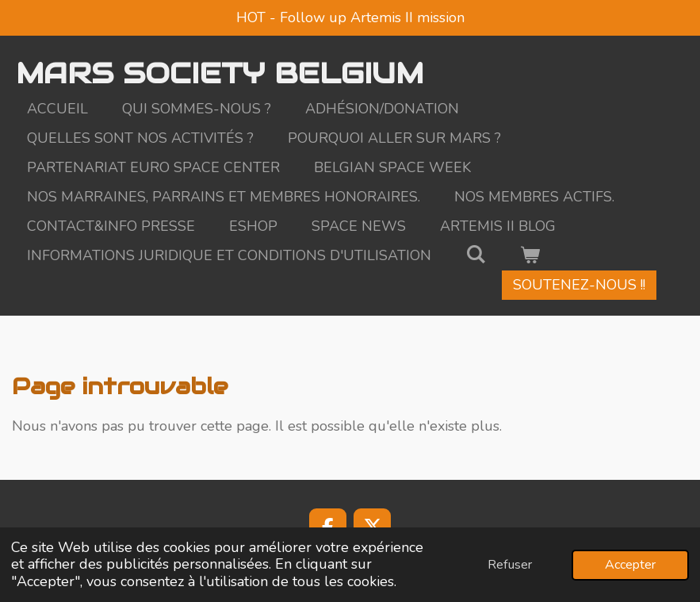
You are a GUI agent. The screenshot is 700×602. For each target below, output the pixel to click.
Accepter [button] (630, 565)
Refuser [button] (510, 565)
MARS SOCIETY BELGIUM (220, 73)
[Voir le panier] (529, 256)
